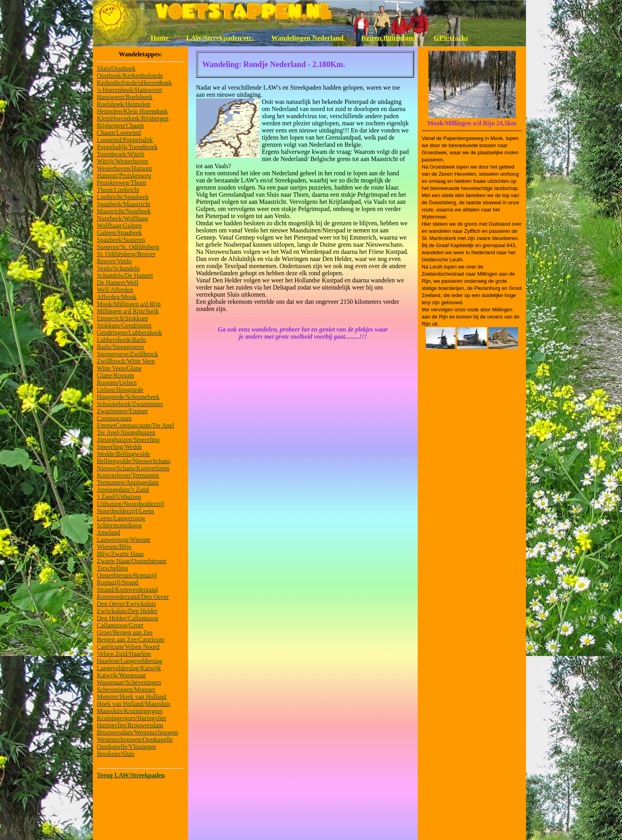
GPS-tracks (451, 38)
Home (160, 38)
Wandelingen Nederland (308, 38)
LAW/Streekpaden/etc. (221, 38)
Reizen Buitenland (390, 38)
